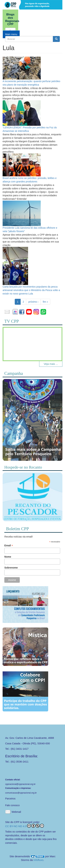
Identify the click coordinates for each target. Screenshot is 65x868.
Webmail (16, 812)
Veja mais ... (51, 364)
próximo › (33, 302)
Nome (8, 557)
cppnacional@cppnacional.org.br (20, 784)
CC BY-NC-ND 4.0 (25, 826)
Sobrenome (11, 568)
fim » (45, 302)
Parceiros (10, 799)
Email (9, 546)
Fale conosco (12, 805)
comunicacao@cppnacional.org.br (21, 793)
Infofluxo (38, 860)
